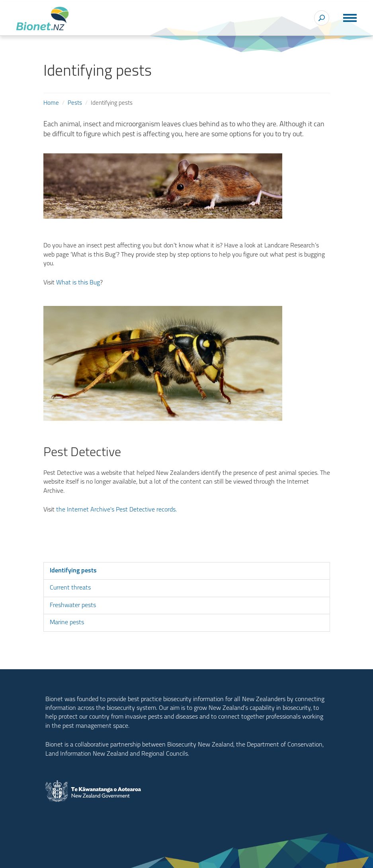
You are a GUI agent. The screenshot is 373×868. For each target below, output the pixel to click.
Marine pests (67, 623)
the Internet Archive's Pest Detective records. (116, 510)
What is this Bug (78, 283)
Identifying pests (73, 571)
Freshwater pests (73, 605)
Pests (75, 103)
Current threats (70, 588)
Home (51, 103)
